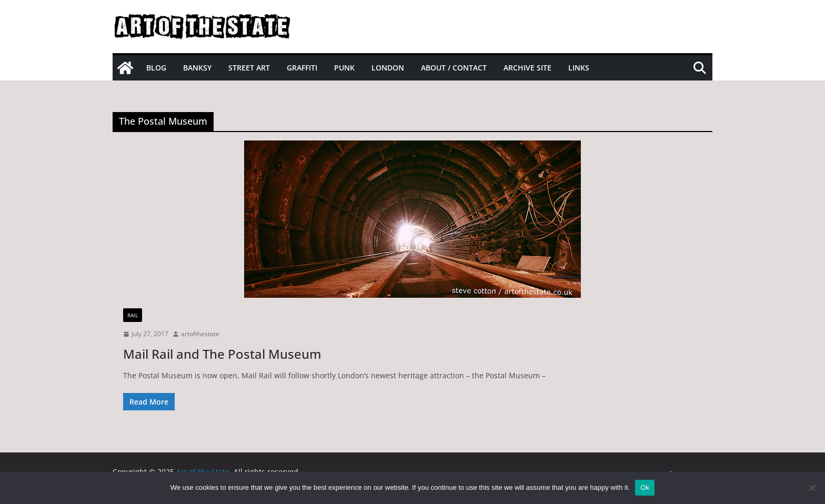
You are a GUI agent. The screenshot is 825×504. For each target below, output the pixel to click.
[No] (812, 488)
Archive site (527, 68)
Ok (645, 487)
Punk (344, 68)
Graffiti (302, 68)
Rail (133, 315)
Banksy (197, 68)
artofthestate (200, 334)
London (388, 68)
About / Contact (454, 68)
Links (579, 68)
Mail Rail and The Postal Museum (222, 354)
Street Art (249, 68)
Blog (156, 68)
